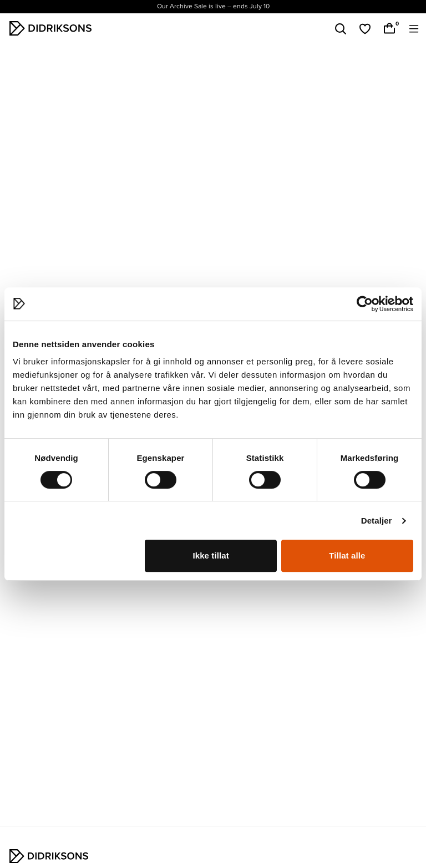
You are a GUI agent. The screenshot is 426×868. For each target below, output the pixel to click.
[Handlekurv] (389, 29)
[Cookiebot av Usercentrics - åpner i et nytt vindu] (365, 304)
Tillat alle (347, 555)
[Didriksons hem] (50, 28)
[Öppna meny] (414, 29)
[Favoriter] (365, 29)
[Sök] (341, 29)
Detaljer (377, 521)
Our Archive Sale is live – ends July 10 (213, 6)
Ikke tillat (211, 555)
